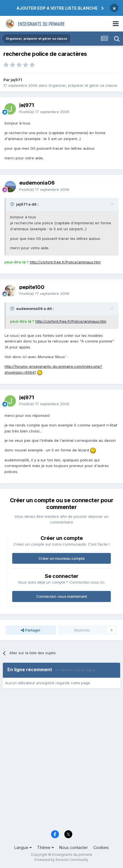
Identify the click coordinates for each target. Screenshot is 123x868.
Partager (31, 630)
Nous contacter (74, 847)
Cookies (101, 847)
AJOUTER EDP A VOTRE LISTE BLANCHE (57, 8)
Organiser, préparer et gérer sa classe (83, 85)
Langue (23, 847)
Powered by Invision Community (61, 860)
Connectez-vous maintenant (62, 596)
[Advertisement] (61, 761)
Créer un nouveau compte (62, 558)
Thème (45, 847)
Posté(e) (44, 112)
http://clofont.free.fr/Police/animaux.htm (65, 262)
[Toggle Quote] (13, 204)
